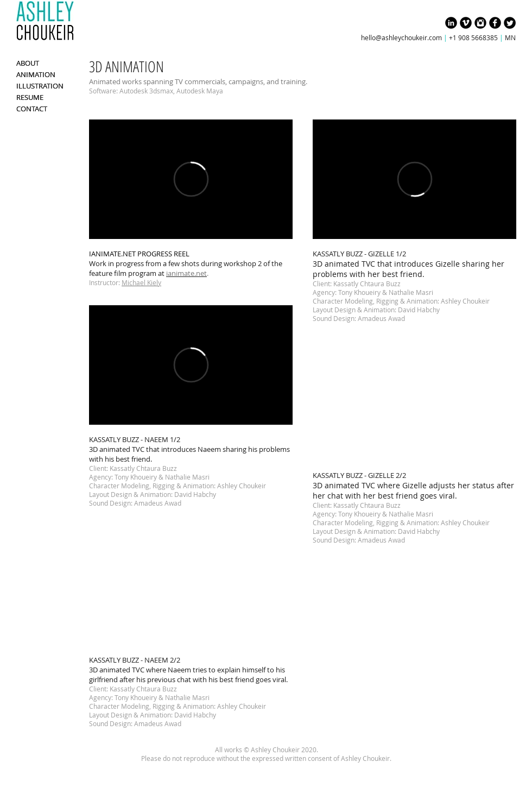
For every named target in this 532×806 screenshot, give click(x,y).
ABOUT (28, 63)
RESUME (30, 97)
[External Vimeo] (191, 179)
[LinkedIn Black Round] (451, 23)
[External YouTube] (191, 585)
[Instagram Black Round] (480, 23)
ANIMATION (36, 74)
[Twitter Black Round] (510, 23)
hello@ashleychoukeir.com (401, 37)
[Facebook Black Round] (495, 23)
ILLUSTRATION (40, 86)
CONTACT (32, 109)
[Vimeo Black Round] (466, 23)
